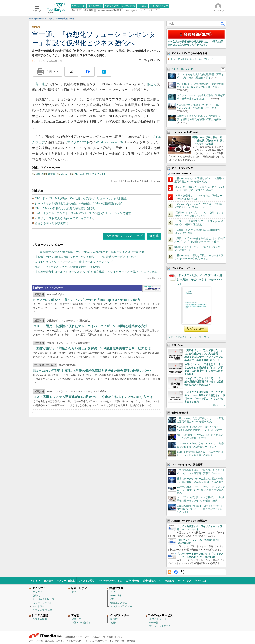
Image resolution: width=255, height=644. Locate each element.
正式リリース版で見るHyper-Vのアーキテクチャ (65, 218)
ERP (113, 592)
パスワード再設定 (66, 581)
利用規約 (169, 581)
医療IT (114, 619)
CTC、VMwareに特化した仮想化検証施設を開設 (65, 208)
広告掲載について (152, 581)
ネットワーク (40, 606)
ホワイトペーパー (159, 619)
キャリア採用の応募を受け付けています (192, 59)
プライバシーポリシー (95, 641)
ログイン (35, 581)
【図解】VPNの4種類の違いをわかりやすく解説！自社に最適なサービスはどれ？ (86, 257)
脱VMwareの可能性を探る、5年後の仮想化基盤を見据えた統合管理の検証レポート (93, 371)
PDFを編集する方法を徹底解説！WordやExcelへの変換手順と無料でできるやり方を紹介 (90, 252)
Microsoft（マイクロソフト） (90, 174)
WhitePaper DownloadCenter (152, 289)
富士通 (40, 84)
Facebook (176, 572)
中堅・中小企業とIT (82, 623)
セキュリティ (79, 592)
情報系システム (119, 603)
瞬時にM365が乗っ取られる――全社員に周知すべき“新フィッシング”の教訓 (209, 141)
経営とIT (76, 619)
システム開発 (40, 619)
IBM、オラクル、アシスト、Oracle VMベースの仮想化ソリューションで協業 (83, 213)
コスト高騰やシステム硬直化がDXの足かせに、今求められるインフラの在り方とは (93, 397)
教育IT (114, 623)
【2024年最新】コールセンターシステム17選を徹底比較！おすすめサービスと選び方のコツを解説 (96, 272)
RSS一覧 (154, 623)
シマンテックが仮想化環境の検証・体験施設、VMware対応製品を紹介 (79, 203)
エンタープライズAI (121, 606)
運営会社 (119, 641)
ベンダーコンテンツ (182, 69)
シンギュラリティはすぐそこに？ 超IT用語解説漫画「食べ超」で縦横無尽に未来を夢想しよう (204, 382)
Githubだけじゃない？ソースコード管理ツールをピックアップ (74, 262)
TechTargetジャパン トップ (124, 236)
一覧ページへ (218, 405)
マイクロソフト (78, 142)
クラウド (37, 592)
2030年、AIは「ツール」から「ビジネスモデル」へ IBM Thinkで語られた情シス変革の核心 (201, 490)
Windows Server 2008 (110, 142)
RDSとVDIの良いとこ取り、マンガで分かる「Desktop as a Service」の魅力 (87, 300)
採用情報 (130, 641)
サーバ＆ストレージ (43, 599)
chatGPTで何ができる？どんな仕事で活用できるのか (68, 267)
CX (112, 599)
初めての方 (201, 581)
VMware (65, 174)
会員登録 (48, 581)
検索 (223, 24)
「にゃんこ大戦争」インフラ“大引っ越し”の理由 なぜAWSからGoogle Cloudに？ (199, 279)
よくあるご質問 (86, 581)
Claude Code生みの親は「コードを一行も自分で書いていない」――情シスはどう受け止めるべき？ (201, 509)
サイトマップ (184, 581)
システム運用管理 (42, 610)
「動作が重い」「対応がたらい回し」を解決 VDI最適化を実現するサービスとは (92, 348)
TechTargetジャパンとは (110, 581)
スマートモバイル (42, 603)
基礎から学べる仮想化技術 (52, 223)
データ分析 (116, 596)
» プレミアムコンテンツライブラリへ (189, 337)
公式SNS (49, 641)
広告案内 (61, 641)
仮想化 (152, 84)
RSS (169, 572)
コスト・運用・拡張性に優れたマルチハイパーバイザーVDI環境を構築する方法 (90, 326)
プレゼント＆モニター (161, 626)
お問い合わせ (132, 581)
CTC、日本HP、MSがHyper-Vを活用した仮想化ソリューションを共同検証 (81, 198)
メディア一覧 (36, 641)
